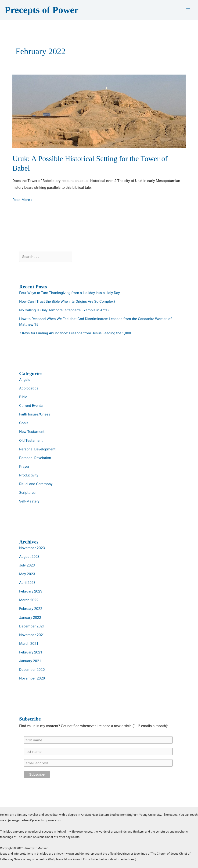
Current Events (31, 406)
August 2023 (29, 557)
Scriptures (27, 493)
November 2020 (32, 678)
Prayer (24, 467)
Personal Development (37, 449)
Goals (24, 423)
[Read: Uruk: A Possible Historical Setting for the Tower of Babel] (99, 111)
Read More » (22, 200)
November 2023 (32, 548)
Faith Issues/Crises (35, 414)
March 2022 (29, 600)
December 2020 (32, 670)
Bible (23, 397)
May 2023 (27, 574)
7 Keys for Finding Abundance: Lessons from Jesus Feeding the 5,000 (75, 333)
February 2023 (31, 591)
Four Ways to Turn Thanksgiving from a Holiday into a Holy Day (70, 293)
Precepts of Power (42, 10)
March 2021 (29, 644)
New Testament (32, 432)
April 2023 (27, 583)
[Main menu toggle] (188, 10)
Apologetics (29, 388)
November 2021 (32, 635)
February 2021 (31, 652)
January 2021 (30, 661)
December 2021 (32, 626)
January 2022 (30, 618)
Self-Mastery (29, 501)
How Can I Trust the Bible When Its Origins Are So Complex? (67, 302)
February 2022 (31, 609)
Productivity (29, 475)
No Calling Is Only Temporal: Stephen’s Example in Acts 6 (65, 310)
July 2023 (27, 565)
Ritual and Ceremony (36, 484)
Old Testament (31, 441)
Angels (25, 380)
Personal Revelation (35, 458)
